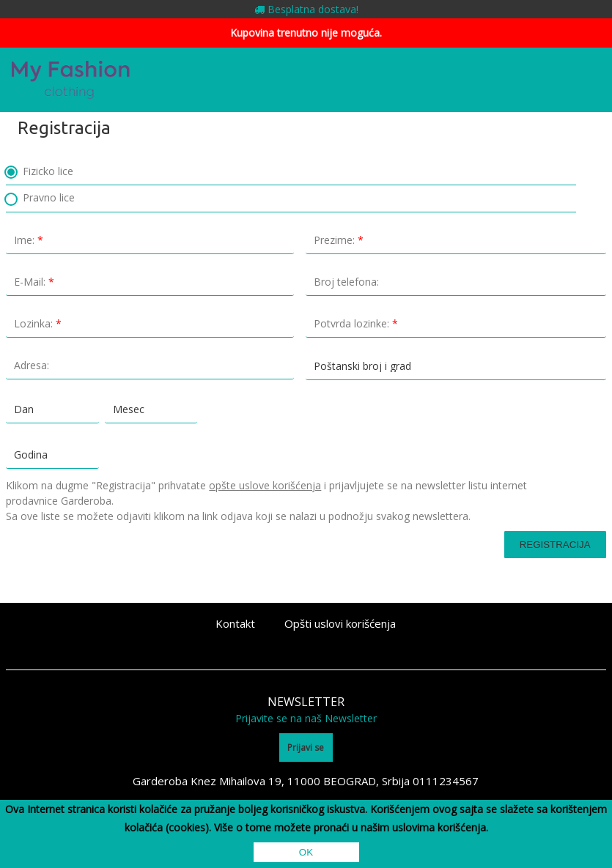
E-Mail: (154, 282)
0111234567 (446, 781)
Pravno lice (40, 199)
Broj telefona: (460, 282)
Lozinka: (154, 323)
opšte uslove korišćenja (265, 485)
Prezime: (460, 240)
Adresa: (154, 365)
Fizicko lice (40, 172)
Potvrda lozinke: (460, 323)
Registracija (555, 545)
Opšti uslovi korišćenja (340, 623)
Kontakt (235, 623)
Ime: (154, 240)
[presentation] (84, 578)
